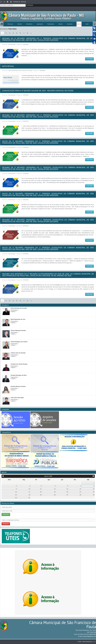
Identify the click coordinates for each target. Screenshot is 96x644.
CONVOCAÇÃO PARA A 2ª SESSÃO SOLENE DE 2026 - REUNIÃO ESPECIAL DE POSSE (38, 91)
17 (29, 492)
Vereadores (29, 24)
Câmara (20, 24)
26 (55, 495)
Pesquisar (30, 5)
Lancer (94, 642)
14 (80, 489)
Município (10, 24)
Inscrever (6, 514)
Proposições (14, 310)
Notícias (79, 24)
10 (29, 489)
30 (16, 498)
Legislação (40, 24)
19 (55, 492)
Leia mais (89, 59)
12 (55, 489)
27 (67, 495)
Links (87, 24)
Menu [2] (24, 2)
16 (16, 492)
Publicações (51, 24)
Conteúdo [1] (17, 2)
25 (41, 495)
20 (67, 492)
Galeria (60, 24)
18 (41, 492)
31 (29, 498)
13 (67, 489)
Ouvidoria (70, 24)
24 (29, 495)
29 (94, 495)
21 (80, 492)
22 (94, 492)
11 (41, 489)
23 (16, 495)
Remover (6, 524)
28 (80, 495)
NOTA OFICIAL (8, 66)
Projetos (13, 312)
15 (94, 489)
